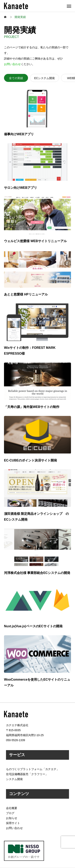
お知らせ (12, 818)
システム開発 (14, 779)
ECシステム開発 (44, 78)
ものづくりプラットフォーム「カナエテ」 (33, 769)
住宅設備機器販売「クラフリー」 (27, 774)
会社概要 (12, 808)
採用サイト (13, 823)
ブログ (10, 813)
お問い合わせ (12, 64)
